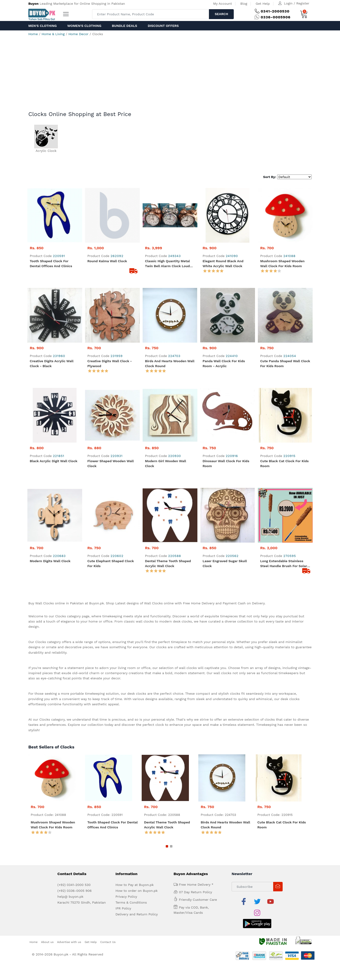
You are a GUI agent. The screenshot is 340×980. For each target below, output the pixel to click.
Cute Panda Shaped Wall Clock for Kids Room (285, 363)
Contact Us (108, 916)
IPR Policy (123, 894)
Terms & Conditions (131, 888)
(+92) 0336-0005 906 (74, 876)
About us (47, 916)
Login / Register (297, 3)
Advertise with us (69, 916)
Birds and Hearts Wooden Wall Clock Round (170, 363)
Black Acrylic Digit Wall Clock (54, 461)
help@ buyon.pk (70, 882)
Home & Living (53, 34)
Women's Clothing (84, 26)
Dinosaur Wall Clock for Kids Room (226, 449)
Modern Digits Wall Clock (50, 546)
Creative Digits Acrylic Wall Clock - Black (52, 363)
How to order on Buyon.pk (137, 876)
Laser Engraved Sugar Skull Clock (225, 549)
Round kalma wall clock (107, 261)
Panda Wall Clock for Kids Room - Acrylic (224, 363)
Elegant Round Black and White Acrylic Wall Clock (223, 264)
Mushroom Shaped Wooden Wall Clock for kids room (282, 264)
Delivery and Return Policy (137, 900)
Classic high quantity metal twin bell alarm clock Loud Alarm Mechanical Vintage (167, 264)
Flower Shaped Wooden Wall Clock (110, 449)
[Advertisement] (170, 75)
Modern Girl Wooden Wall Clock (166, 449)
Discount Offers (163, 26)
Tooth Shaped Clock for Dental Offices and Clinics (51, 264)
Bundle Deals (125, 26)
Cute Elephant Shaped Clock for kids (111, 549)
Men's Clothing (42, 26)
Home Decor (79, 34)
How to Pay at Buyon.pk (135, 870)
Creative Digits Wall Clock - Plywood (110, 363)
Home (33, 34)
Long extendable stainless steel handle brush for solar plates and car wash (284, 549)
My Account (223, 4)
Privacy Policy (126, 882)
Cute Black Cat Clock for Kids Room (284, 449)
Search (221, 14)
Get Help (263, 4)
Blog (244, 4)
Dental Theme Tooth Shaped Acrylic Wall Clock (168, 549)
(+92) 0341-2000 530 (74, 870)
